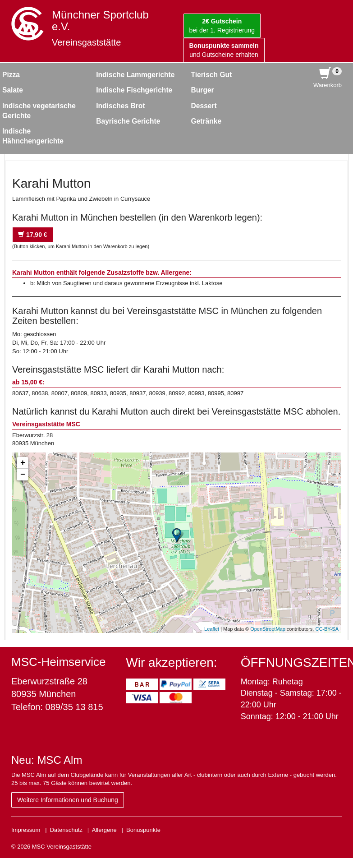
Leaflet (212, 629)
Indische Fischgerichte (134, 90)
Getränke (206, 121)
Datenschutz (66, 830)
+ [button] (23, 463)
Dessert (204, 106)
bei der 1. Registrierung (222, 26)
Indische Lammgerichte (135, 75)
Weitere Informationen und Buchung (68, 800)
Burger (203, 90)
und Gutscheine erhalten (224, 50)
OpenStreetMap (268, 629)
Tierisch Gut (212, 75)
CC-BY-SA (327, 629)
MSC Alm (60, 760)
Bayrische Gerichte (128, 121)
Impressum (26, 830)
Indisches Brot (120, 106)
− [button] (23, 475)
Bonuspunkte (143, 830)
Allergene (104, 830)
